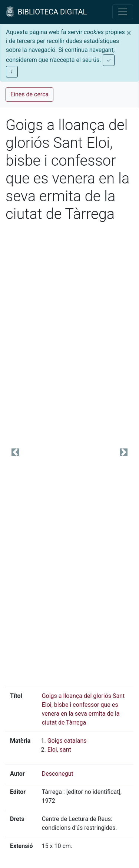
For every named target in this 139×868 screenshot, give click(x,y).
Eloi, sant (59, 750)
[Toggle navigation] (123, 12)
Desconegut (58, 774)
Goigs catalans (67, 741)
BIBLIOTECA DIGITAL (46, 12)
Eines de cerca (29, 94)
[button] (15, 452)
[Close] (129, 33)
